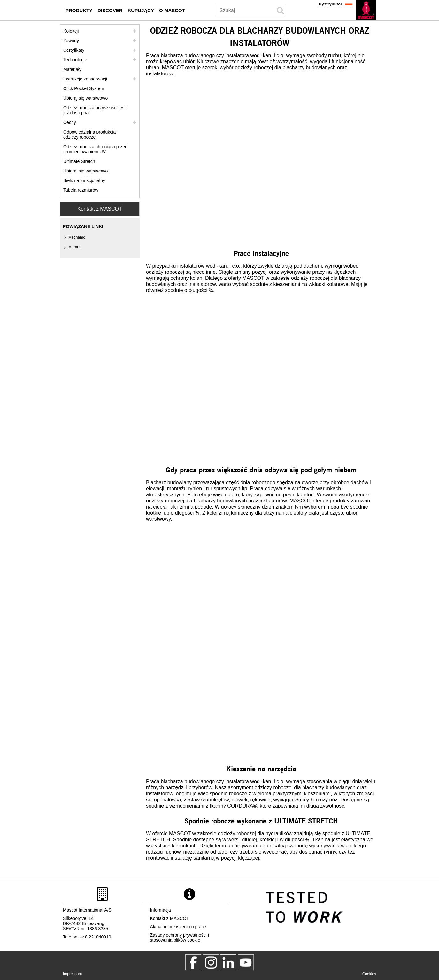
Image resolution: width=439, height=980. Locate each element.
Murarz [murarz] (74, 247)
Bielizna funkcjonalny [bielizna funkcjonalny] (84, 180)
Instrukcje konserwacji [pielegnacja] (85, 79)
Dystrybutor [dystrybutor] (330, 4)
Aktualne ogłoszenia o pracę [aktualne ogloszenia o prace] (178, 927)
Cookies (369, 974)
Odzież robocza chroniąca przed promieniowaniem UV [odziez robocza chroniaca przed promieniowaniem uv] (95, 149)
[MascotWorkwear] (193, 962)
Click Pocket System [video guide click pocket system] (84, 88)
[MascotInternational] (246, 962)
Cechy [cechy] (70, 122)
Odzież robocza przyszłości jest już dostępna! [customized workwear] (94, 110)
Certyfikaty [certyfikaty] (74, 50)
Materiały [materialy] (72, 69)
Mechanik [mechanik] (77, 237)
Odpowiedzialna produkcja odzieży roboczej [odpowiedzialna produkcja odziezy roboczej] (89, 134)
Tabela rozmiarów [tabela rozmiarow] (81, 190)
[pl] (366, 10)
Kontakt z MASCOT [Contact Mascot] (100, 209)
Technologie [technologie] (75, 60)
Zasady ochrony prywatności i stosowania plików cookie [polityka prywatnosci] (180, 938)
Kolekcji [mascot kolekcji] (71, 31)
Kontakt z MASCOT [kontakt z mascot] (170, 918)
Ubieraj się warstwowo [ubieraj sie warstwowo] (85, 98)
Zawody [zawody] (71, 41)
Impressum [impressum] (72, 974)
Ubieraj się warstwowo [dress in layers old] (85, 171)
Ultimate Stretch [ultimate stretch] (79, 161)
